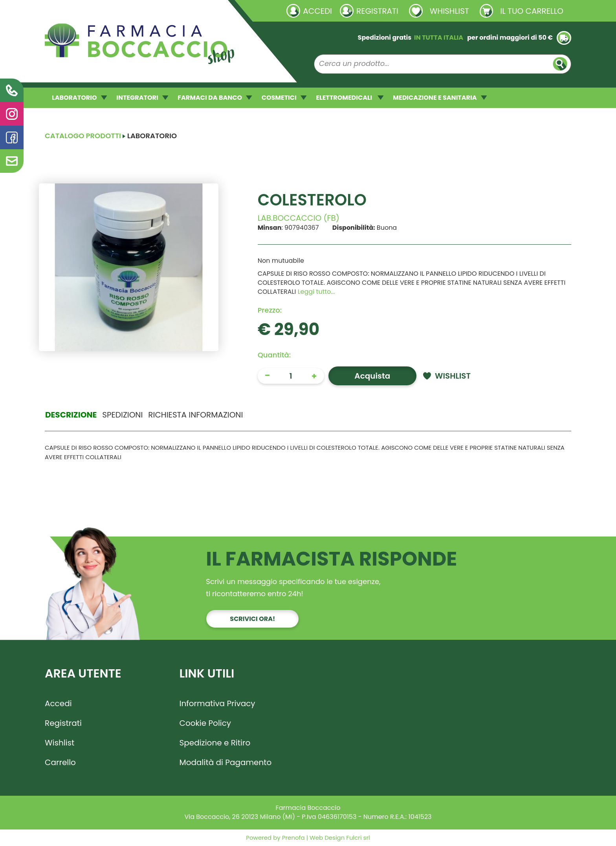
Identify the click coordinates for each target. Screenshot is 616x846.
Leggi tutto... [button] (316, 292)
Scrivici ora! (252, 619)
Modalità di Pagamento (226, 762)
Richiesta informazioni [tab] (195, 415)
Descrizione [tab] (71, 415)
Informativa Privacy (217, 703)
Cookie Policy (205, 723)
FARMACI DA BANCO (215, 98)
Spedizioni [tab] (122, 415)
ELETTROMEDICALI (350, 98)
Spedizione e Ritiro (215, 743)
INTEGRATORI (142, 98)
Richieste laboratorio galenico (92, 11)
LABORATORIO (79, 98)
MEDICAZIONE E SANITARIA (440, 98)
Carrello (60, 762)
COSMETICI (284, 98)
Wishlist (60, 743)
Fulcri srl (358, 838)
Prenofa (293, 838)
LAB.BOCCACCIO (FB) (299, 218)
